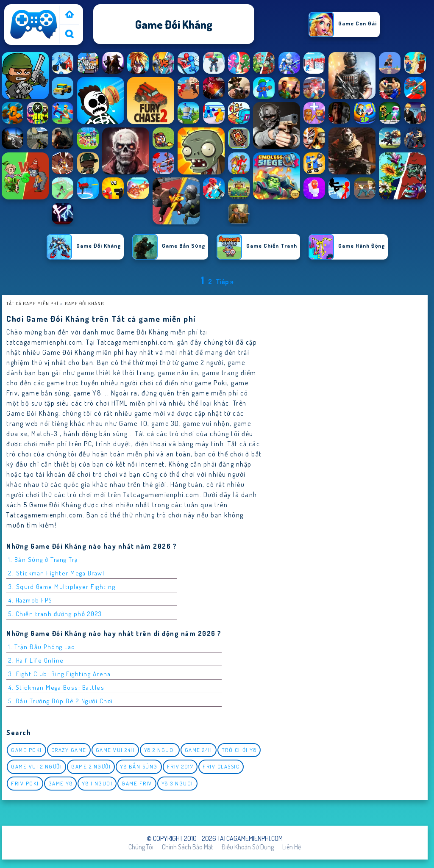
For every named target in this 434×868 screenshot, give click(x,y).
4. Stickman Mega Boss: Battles (56, 687)
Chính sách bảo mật (188, 847)
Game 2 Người (91, 766)
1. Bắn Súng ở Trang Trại (44, 560)
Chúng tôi (141, 847)
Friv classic (221, 766)
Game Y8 (61, 783)
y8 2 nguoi (160, 750)
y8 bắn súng (139, 766)
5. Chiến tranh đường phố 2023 (55, 614)
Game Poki (26, 750)
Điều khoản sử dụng (248, 847)
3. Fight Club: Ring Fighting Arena (60, 674)
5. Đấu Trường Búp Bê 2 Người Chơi (61, 701)
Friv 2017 (180, 766)
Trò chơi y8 (239, 750)
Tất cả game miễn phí (32, 303)
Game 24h (199, 750)
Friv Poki (25, 783)
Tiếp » (225, 282)
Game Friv (137, 783)
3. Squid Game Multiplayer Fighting (62, 587)
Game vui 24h (115, 750)
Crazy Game (69, 750)
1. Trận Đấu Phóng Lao (42, 647)
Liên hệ (292, 847)
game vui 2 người (36, 766)
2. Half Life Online (36, 660)
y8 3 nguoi (177, 783)
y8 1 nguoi (97, 783)
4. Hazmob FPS (31, 600)
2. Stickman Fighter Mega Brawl (56, 573)
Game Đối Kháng (85, 303)
